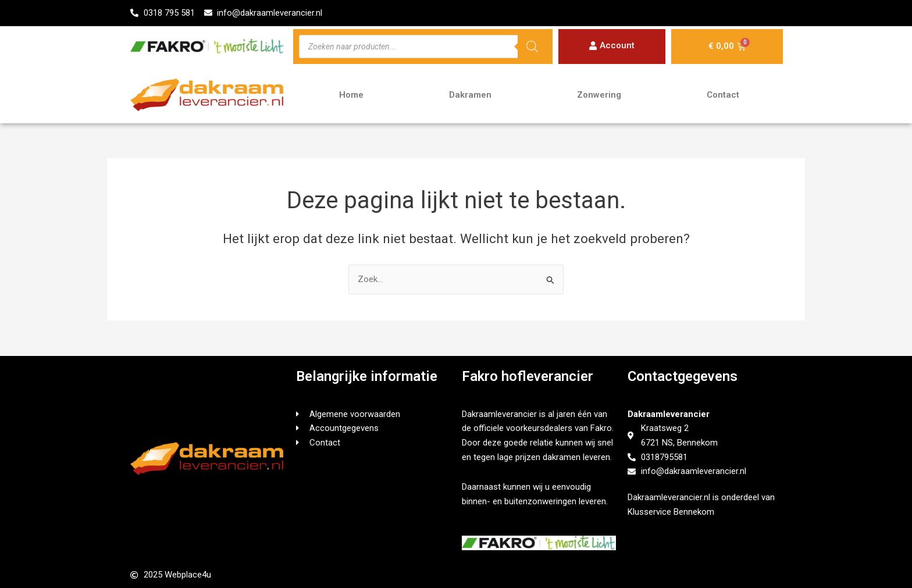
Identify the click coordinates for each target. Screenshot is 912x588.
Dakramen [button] (470, 95)
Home (351, 95)
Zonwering (599, 95)
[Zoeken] (532, 47)
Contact (723, 95)
